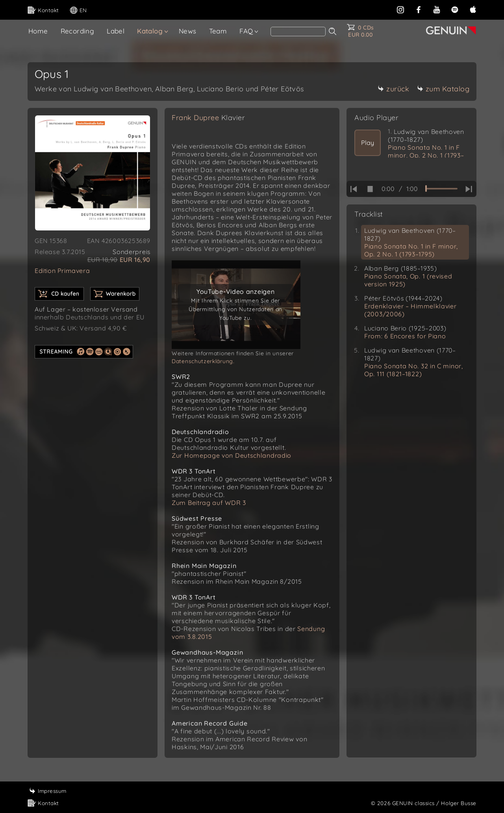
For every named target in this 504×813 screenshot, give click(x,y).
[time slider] (441, 189)
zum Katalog (443, 89)
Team (218, 31)
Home (38, 31)
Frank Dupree (208, 118)
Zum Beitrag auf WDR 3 (209, 503)
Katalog (150, 31)
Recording (78, 31)
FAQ (246, 31)
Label (116, 31)
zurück (393, 89)
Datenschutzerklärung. (203, 361)
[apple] (473, 9)
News (188, 31)
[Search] (298, 32)
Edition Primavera (62, 271)
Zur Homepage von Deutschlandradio (232, 455)
